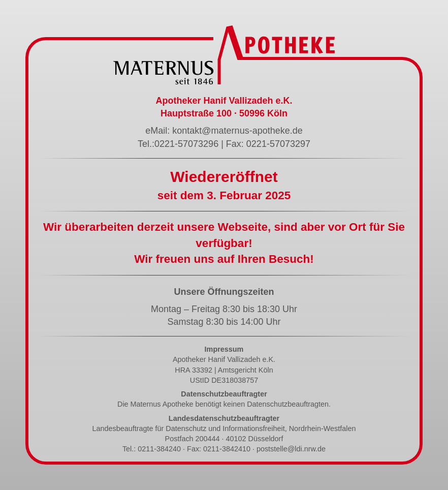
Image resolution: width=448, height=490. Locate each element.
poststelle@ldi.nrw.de (291, 449)
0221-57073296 (186, 144)
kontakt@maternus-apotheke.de (237, 131)
